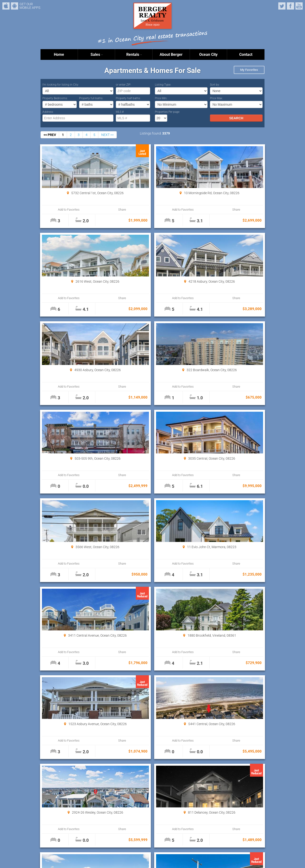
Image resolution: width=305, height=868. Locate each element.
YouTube (299, 6)
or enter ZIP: (123, 85)
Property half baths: (128, 98)
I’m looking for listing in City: (61, 85)
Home (59, 55)
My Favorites (249, 70)
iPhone (6, 6)
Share (93, 210)
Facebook (290, 6)
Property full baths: (91, 98)
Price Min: (161, 98)
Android (15, 6)
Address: (48, 112)
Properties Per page (167, 112)
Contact (246, 55)
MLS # (120, 112)
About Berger (171, 55)
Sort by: (215, 85)
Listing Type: (163, 85)
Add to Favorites (59, 210)
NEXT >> (107, 135)
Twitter (282, 6)
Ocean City (208, 55)
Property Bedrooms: (55, 98)
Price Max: (216, 98)
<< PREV (50, 135)
